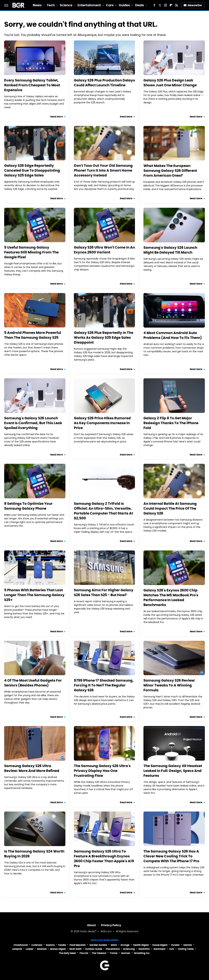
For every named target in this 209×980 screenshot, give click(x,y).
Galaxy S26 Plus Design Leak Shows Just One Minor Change (170, 83)
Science (66, 5)
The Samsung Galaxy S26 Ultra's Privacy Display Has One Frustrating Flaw (102, 771)
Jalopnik (17, 949)
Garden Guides (98, 945)
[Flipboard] (171, 5)
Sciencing (129, 949)
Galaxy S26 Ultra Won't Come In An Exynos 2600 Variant (104, 250)
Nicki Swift (75, 949)
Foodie (62, 945)
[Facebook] (154, 5)
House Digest (160, 945)
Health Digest (141, 945)
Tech (51, 5)
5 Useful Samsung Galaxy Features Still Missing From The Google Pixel (31, 252)
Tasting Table (186, 949)
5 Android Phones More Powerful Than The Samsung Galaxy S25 (33, 335)
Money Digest (58, 949)
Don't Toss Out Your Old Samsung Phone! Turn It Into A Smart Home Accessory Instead (103, 170)
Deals (140, 5)
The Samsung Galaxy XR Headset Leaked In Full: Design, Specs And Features (173, 771)
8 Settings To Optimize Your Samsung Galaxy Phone (28, 506)
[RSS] (177, 5)
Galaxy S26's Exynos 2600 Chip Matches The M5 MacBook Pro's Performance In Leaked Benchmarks (171, 598)
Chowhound (21, 945)
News (37, 5)
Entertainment (89, 5)
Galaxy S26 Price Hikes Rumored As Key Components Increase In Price (102, 423)
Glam (114, 945)
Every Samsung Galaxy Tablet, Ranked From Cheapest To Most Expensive (32, 85)
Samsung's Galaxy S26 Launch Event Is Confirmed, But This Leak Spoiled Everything (33, 423)
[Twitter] (160, 5)
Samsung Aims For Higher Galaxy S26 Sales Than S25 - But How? (104, 592)
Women (126, 953)
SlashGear (160, 949)
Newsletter (193, 5)
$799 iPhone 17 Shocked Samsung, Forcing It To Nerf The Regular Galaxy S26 (104, 685)
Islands (188, 945)
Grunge (125, 945)
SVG (172, 949)
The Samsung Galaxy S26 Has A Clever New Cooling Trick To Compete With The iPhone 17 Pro (171, 856)
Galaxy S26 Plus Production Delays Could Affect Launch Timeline (104, 83)
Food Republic (78, 945)
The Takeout (99, 953)
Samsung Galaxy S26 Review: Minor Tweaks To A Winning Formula (169, 685)
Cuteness (37, 945)
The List (84, 953)
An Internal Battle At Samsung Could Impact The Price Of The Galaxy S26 (170, 508)
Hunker (175, 945)
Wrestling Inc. (142, 953)
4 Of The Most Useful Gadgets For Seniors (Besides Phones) (33, 683)
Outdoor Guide (94, 949)
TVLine (114, 953)
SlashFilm (144, 949)
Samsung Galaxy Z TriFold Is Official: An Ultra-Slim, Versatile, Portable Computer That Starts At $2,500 (103, 511)
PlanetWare (113, 949)
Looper (30, 949)
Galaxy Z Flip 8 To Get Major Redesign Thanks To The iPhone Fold (171, 423)
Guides (124, 5)
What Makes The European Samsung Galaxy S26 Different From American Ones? (170, 171)
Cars (110, 5)
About (91, 925)
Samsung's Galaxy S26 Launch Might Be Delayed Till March (170, 250)
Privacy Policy (111, 925)
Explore (50, 945)
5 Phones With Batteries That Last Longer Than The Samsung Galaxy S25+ (34, 595)
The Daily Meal (67, 953)
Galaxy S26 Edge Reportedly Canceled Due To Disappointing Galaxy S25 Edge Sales (32, 170)
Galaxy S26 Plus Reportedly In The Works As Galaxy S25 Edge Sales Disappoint (104, 337)
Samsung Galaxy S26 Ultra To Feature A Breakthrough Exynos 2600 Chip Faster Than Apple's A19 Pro (104, 859)
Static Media (88, 932)
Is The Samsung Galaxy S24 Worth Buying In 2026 (34, 854)
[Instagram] (165, 5)
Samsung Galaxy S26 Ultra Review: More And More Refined (32, 768)
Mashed (42, 949)
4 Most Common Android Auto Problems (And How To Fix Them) (173, 335)
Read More (57, 117)
